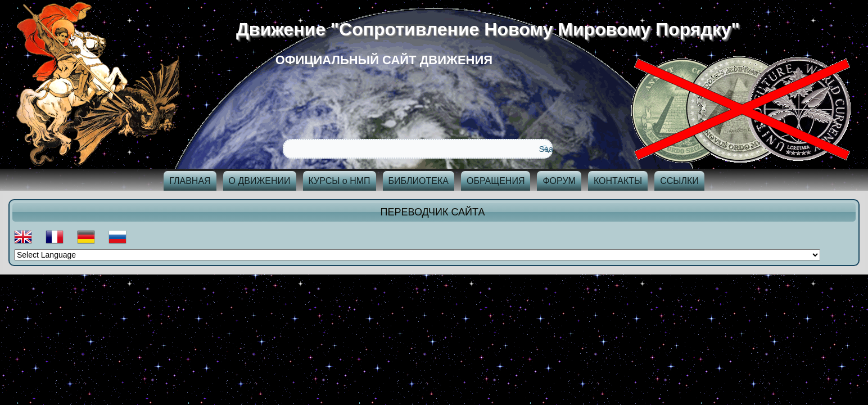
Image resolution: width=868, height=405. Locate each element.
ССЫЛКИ (679, 181)
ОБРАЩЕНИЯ (496, 181)
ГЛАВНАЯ (190, 181)
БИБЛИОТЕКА (419, 181)
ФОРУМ (559, 181)
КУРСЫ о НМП (340, 181)
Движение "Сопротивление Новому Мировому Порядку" (492, 29)
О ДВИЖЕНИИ (260, 181)
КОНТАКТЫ (618, 181)
